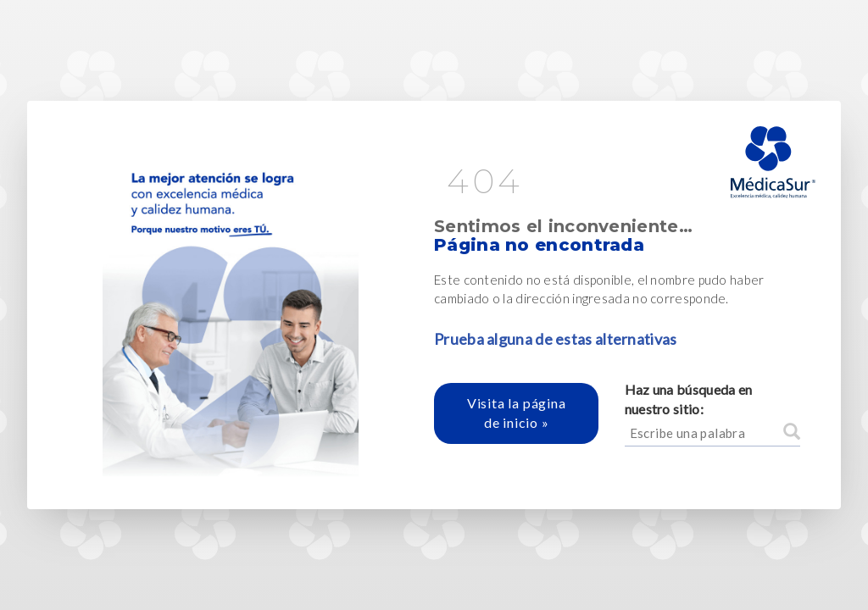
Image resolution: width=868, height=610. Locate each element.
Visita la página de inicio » (517, 413)
